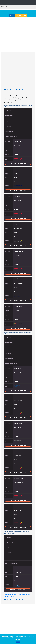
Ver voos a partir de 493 (18, 273)
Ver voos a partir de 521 (18, 390)
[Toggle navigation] (4, 2)
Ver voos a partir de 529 (18, 473)
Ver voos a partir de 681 (18, 418)
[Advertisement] (17, 34)
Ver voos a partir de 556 (18, 191)
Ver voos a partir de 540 (18, 301)
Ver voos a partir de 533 (18, 163)
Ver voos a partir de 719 (18, 218)
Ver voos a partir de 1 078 (18, 590)
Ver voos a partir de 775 (18, 445)
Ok (18, 642)
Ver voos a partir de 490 (18, 500)
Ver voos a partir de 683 (18, 528)
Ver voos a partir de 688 (18, 246)
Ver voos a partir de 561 (18, 328)
